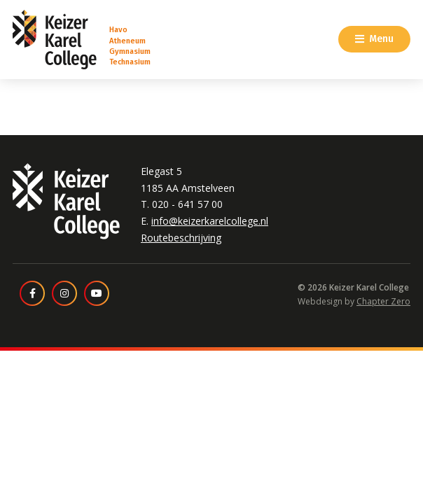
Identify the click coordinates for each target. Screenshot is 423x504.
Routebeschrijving (181, 238)
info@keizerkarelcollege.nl (210, 221)
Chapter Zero (383, 301)
